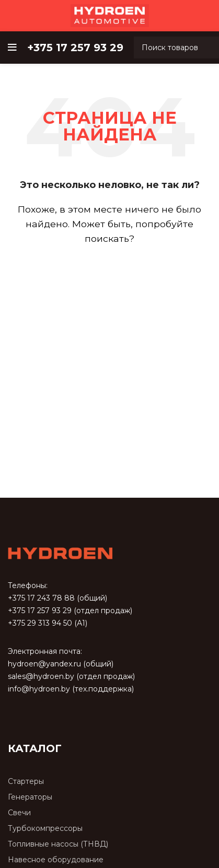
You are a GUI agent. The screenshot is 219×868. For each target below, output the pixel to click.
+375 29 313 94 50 (40, 623)
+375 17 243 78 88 (41, 598)
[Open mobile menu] (12, 48)
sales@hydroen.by (41, 676)
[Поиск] (109, 269)
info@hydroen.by (39, 689)
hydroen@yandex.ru (44, 664)
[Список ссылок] (109, 782)
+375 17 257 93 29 (40, 611)
